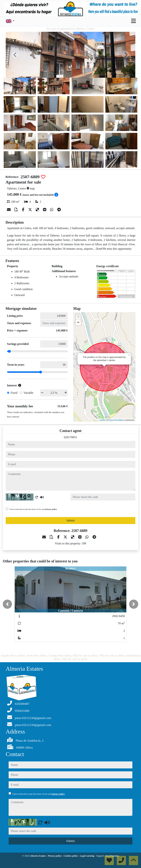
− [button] (78, 323)
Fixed (14, 393)
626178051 (70, 437)
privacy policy (51, 509)
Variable (28, 393)
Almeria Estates (38, 856)
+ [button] (78, 317)
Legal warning (87, 856)
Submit (70, 520)
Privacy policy (55, 856)
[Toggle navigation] (133, 21)
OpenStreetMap (116, 420)
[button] (7, 604)
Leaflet (103, 420)
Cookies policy (71, 856)
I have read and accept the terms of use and (33, 509)
